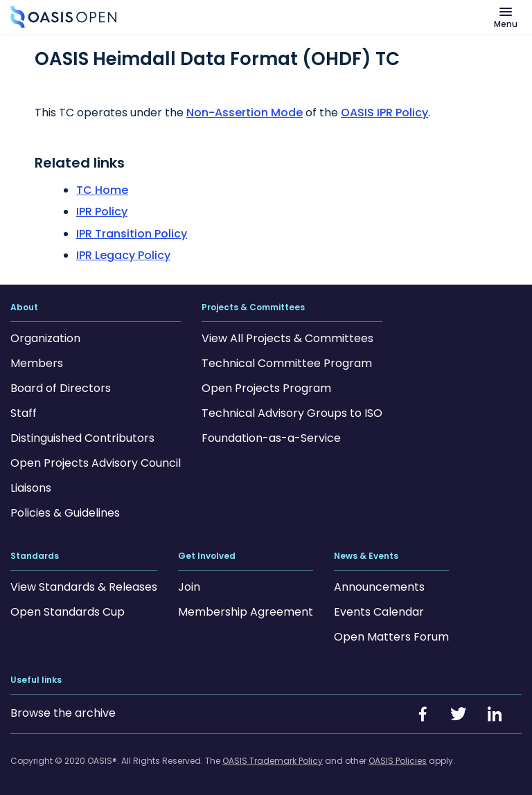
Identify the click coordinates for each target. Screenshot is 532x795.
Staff (24, 413)
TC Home (102, 190)
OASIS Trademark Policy (273, 761)
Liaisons (31, 488)
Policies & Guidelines (65, 513)
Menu (506, 24)
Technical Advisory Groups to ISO (292, 413)
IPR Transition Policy (132, 234)
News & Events (366, 556)
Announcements (379, 587)
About (24, 307)
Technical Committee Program (287, 363)
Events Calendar (379, 612)
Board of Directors (61, 388)
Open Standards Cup (68, 612)
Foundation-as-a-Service (271, 438)
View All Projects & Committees (287, 338)
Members (37, 363)
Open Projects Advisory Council (96, 463)
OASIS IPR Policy (384, 113)
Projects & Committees (253, 307)
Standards (35, 556)
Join (189, 587)
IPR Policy (102, 212)
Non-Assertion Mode (245, 113)
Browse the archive (63, 713)
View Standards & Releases (84, 587)
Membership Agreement (246, 612)
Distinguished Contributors (82, 438)
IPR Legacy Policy (123, 255)
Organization (45, 338)
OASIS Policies (398, 761)
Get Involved (207, 556)
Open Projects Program (266, 388)
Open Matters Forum (391, 637)
